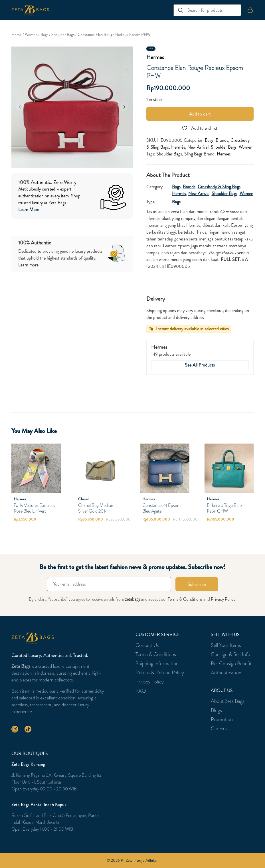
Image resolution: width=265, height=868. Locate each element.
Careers (219, 729)
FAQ (141, 691)
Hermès (178, 147)
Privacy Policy (223, 599)
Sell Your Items (226, 645)
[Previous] (20, 107)
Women (31, 35)
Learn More (29, 210)
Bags (44, 35)
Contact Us (147, 645)
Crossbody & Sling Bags (219, 187)
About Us (222, 691)
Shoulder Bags (63, 35)
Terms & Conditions (185, 599)
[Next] (124, 107)
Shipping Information (157, 663)
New (151, 49)
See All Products (200, 365)
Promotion (222, 719)
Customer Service (158, 635)
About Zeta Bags (228, 701)
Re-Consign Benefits (232, 663)
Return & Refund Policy (160, 673)
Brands (222, 140)
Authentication (226, 673)
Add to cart (200, 114)
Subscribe (197, 584)
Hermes (155, 57)
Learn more (28, 265)
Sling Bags (193, 154)
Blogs (216, 710)
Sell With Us (225, 635)
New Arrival (198, 147)
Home (17, 35)
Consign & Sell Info (230, 654)
